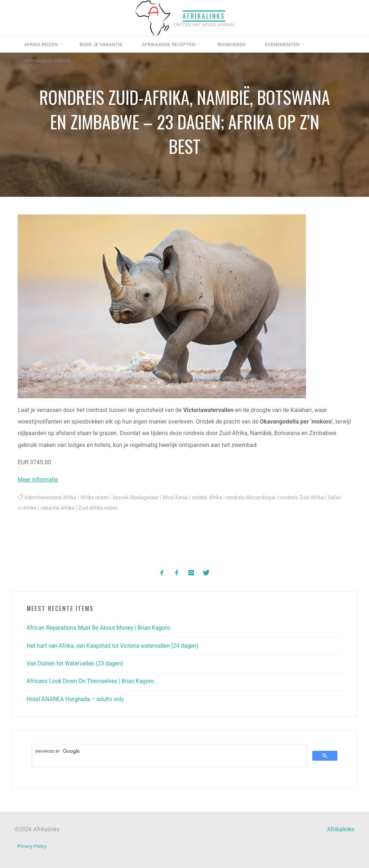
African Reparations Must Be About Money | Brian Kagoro (100, 627)
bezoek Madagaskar (138, 498)
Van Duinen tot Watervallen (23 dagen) (76, 663)
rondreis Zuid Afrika (308, 498)
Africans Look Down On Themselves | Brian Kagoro (92, 681)
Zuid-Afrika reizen (115, 508)
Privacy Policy (32, 845)
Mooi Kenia (178, 498)
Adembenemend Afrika (51, 498)
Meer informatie (39, 480)
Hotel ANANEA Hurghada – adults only (77, 699)
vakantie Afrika (73, 508)
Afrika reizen (96, 498)
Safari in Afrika (35, 508)
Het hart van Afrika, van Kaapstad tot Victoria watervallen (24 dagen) (115, 645)
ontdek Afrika (211, 498)
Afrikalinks (204, 15)
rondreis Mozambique (256, 498)
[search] (169, 751)
